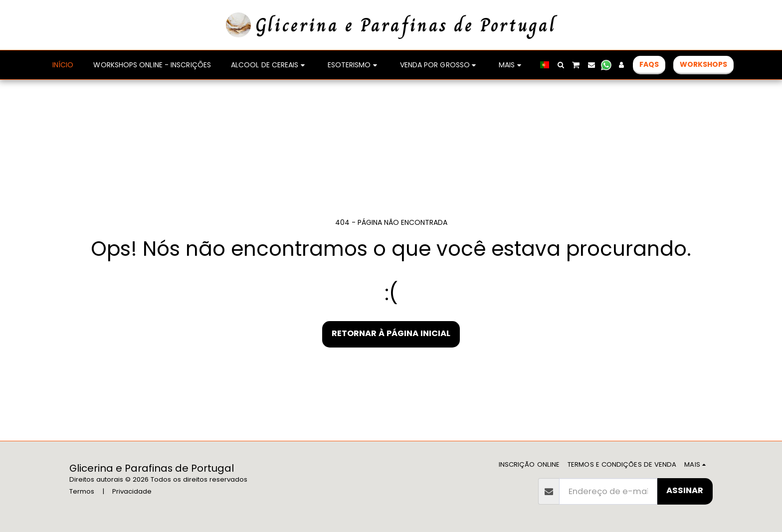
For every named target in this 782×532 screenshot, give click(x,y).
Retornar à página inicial (391, 333)
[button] (561, 65)
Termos (82, 491)
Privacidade (132, 491)
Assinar (685, 490)
